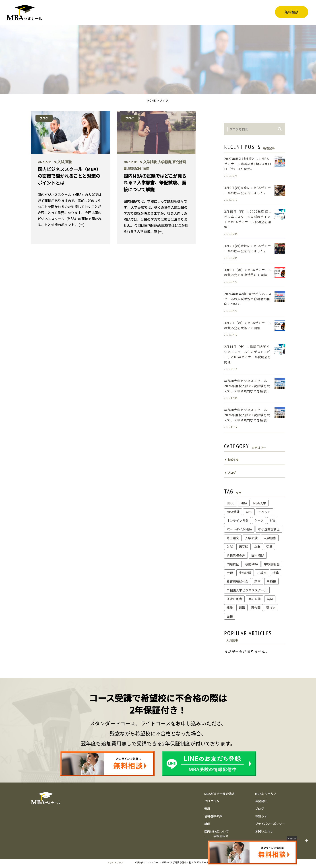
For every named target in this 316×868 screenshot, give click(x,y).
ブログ (164, 100)
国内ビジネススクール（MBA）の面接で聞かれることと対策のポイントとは (69, 176)
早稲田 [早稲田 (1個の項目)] (271, 581)
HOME (152, 100)
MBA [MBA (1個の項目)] (244, 503)
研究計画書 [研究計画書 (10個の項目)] (234, 599)
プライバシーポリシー (270, 824)
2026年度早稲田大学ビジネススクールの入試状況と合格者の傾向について (248, 299)
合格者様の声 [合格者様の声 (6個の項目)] (236, 555)
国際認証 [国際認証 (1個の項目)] (233, 564)
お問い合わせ (264, 831)
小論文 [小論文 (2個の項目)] (262, 573)
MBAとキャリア (266, 794)
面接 (69, 162)
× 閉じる (292, 838)
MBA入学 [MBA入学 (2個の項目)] (260, 503)
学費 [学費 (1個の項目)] (230, 573)
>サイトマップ (116, 863)
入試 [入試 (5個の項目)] (230, 547)
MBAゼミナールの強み (220, 794)
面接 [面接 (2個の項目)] (230, 616)
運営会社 (261, 801)
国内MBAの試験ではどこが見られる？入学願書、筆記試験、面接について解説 (155, 182)
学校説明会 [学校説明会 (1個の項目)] (272, 564)
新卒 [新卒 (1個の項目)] (258, 581)
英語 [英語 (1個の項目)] (270, 599)
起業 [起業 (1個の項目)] (230, 608)
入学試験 (150, 162)
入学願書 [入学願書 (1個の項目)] (270, 538)
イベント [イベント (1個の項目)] (264, 512)
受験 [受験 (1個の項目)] (269, 547)
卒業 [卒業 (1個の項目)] (257, 547)
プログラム (212, 801)
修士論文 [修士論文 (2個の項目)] (233, 538)
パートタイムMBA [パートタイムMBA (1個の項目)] (239, 529)
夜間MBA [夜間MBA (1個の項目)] (252, 564)
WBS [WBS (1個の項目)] (249, 512)
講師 (207, 824)
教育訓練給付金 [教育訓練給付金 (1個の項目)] (238, 581)
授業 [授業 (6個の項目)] (276, 573)
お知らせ (261, 816)
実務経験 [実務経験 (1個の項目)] (245, 573)
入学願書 (165, 162)
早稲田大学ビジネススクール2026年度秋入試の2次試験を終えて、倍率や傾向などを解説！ (247, 386)
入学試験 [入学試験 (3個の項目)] (251, 538)
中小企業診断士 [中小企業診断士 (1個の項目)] (269, 529)
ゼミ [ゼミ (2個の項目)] (273, 520)
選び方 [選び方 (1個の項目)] (271, 608)
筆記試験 (135, 169)
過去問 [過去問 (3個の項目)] (256, 608)
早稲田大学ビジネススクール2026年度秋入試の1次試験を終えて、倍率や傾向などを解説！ (247, 415)
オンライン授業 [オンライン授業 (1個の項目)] (238, 520)
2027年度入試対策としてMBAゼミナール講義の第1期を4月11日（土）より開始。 (248, 164)
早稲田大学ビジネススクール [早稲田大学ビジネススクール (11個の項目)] (247, 590)
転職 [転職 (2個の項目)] (242, 608)
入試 (61, 162)
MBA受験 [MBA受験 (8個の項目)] (233, 512)
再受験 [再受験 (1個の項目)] (244, 547)
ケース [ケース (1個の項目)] (259, 520)
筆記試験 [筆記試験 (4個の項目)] (254, 599)
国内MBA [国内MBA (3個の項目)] (258, 555)
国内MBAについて (217, 831)
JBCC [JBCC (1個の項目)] (230, 503)
